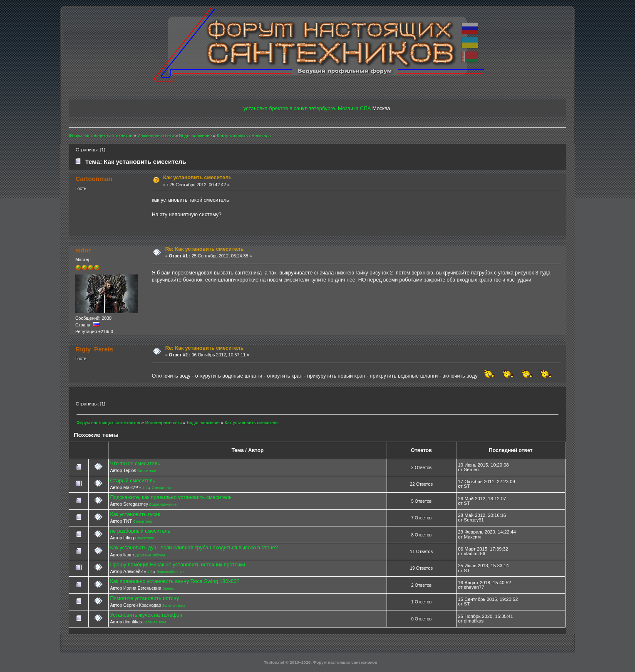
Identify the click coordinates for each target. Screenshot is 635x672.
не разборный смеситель (140, 531)
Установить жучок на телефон (146, 615)
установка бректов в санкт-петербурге (289, 109)
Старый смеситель (133, 481)
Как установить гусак (135, 514)
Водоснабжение (163, 504)
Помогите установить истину (144, 598)
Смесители (147, 471)
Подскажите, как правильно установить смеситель (171, 497)
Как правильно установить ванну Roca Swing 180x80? (175, 581)
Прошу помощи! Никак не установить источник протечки (177, 565)
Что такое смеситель (135, 464)
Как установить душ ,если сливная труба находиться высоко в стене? (194, 548)
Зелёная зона (174, 605)
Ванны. (168, 588)
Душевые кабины (150, 555)
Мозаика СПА (354, 109)
